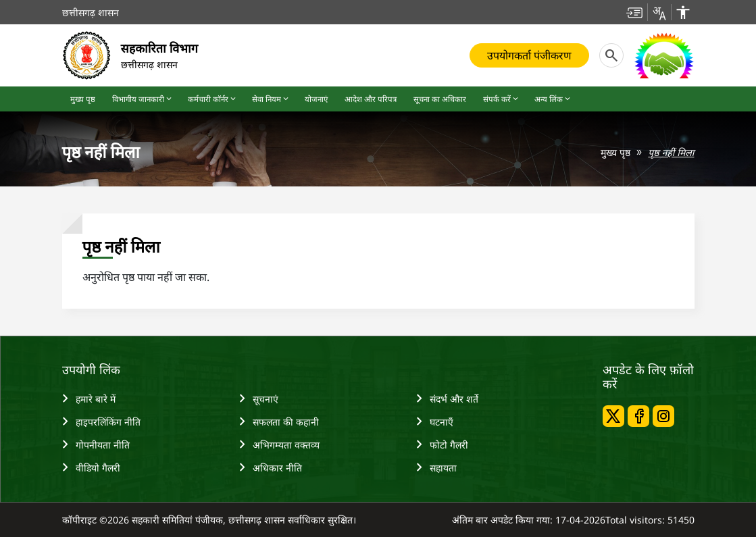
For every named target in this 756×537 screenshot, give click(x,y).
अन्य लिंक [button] (553, 99)
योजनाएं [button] (316, 99)
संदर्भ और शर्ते (447, 399)
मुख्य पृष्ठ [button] (83, 99)
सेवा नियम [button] (271, 99)
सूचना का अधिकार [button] (440, 99)
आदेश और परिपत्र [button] (371, 99)
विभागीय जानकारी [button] (143, 99)
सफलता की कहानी (279, 421)
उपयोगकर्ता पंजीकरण (529, 55)
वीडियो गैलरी (91, 467)
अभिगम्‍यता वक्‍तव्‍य (279, 444)
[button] (634, 12)
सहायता (436, 467)
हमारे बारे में (89, 399)
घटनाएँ (435, 421)
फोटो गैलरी (442, 444)
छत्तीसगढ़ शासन (91, 12)
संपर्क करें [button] (502, 99)
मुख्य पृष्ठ (615, 152)
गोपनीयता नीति (96, 444)
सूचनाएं (259, 399)
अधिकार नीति (271, 467)
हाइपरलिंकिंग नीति (101, 421)
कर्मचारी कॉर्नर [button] (213, 99)
